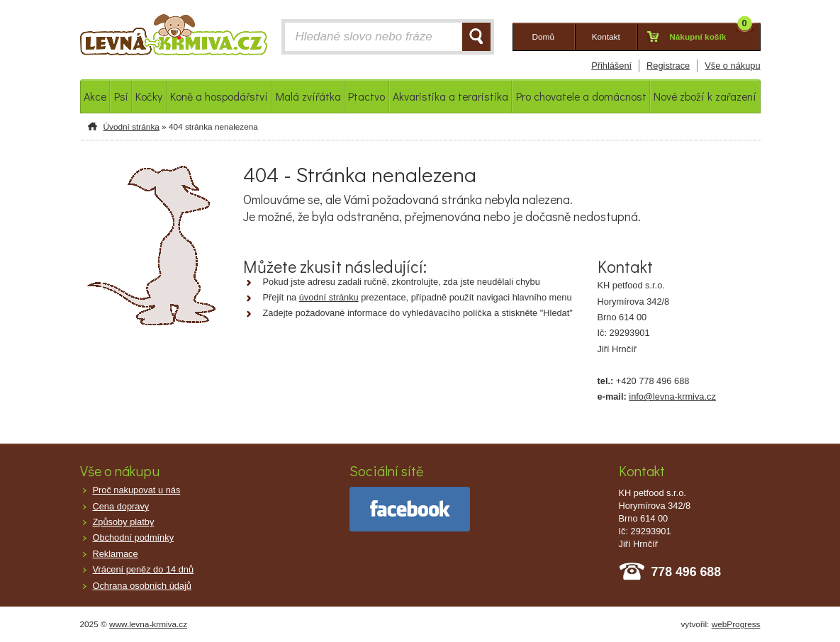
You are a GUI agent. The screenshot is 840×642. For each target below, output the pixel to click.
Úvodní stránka (131, 127)
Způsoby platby (124, 522)
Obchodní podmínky (134, 537)
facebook (410, 509)
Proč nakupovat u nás (137, 490)
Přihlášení (611, 66)
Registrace (668, 66)
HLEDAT (476, 37)
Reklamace (116, 554)
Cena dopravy (121, 506)
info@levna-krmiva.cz (672, 396)
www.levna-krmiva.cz (148, 624)
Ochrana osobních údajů (142, 586)
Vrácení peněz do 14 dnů (144, 569)
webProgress (736, 624)
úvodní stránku (329, 297)
